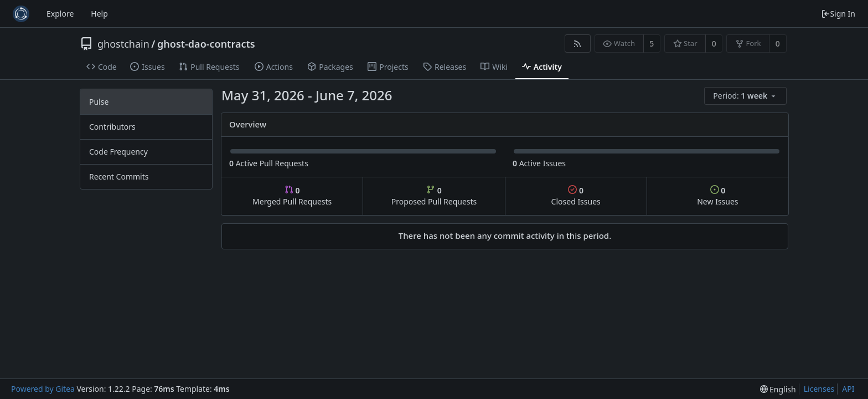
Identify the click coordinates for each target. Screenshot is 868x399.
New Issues (717, 196)
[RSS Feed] (578, 44)
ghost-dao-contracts (206, 44)
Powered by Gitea (43, 389)
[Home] (21, 14)
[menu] (746, 96)
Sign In (838, 14)
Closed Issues (576, 196)
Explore (60, 14)
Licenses (819, 389)
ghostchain (123, 44)
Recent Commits (119, 177)
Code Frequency (118, 152)
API (848, 389)
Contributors (112, 127)
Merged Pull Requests (292, 196)
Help (99, 14)
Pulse (99, 102)
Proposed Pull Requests (434, 196)
